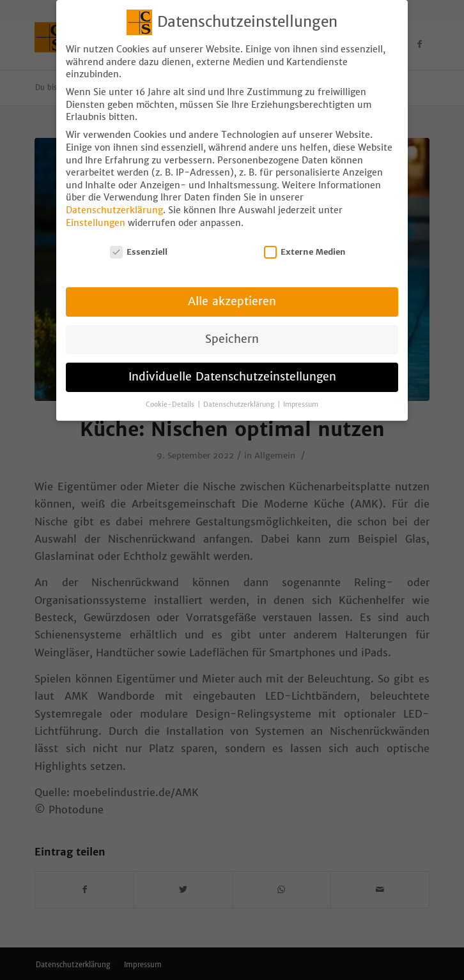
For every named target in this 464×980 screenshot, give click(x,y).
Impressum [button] (301, 396)
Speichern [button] (232, 331)
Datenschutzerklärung (114, 202)
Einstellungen (96, 214)
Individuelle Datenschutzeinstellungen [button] (232, 368)
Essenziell (139, 244)
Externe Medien (305, 244)
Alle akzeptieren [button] (232, 293)
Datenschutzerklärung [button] (240, 396)
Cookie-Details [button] (171, 396)
